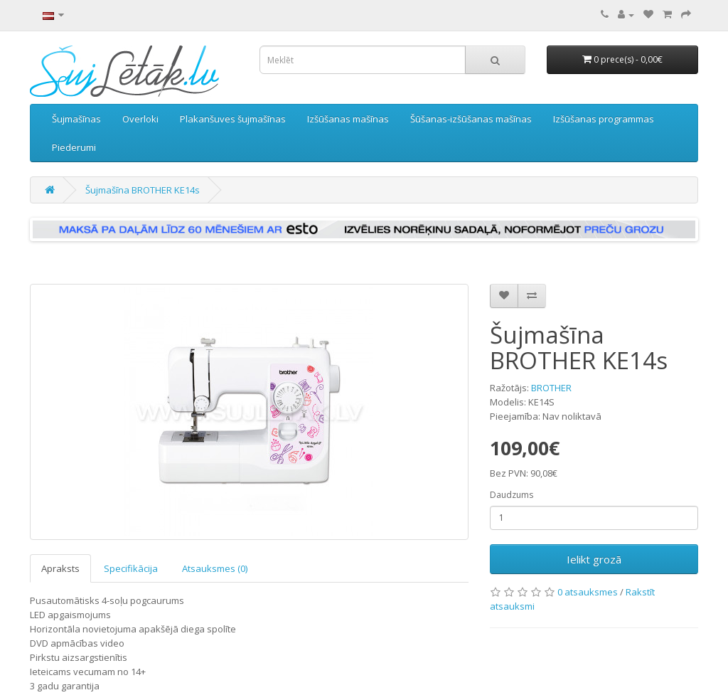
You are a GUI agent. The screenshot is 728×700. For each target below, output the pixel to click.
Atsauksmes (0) (215, 568)
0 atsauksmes (588, 592)
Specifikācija (131, 568)
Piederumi (74, 147)
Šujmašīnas (76, 119)
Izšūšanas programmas (604, 119)
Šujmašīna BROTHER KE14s (143, 190)
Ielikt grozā (594, 559)
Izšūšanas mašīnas (348, 119)
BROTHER (551, 388)
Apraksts (60, 568)
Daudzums (512, 495)
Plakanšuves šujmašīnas (233, 119)
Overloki (140, 119)
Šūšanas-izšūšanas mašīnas (471, 119)
